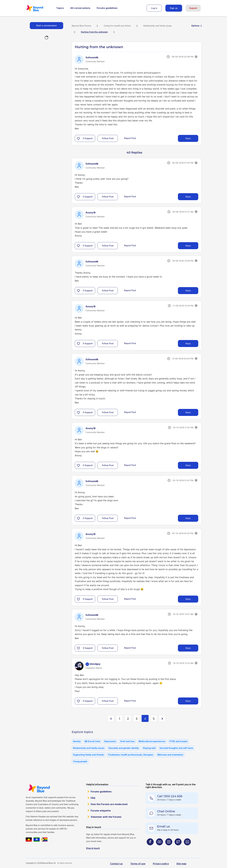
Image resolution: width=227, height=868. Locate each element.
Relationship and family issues (158, 26)
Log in (154, 8)
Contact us (116, 864)
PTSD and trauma (178, 741)
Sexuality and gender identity (124, 748)
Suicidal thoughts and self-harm (176, 748)
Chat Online (166, 811)
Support (193, 8)
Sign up (174, 8)
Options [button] (195, 26)
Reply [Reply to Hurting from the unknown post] (188, 138)
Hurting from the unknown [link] (94, 32)
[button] (78, 138)
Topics (60, 8)
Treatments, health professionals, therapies (131, 755)
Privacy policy (161, 864)
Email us (164, 826)
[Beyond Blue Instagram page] (169, 847)
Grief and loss (127, 741)
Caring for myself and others (117, 26)
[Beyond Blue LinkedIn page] (187, 847)
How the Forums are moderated (109, 804)
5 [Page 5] (154, 719)
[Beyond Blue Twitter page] (178, 847)
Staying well (149, 748)
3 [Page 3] (137, 719)
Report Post (130, 138)
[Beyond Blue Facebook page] (150, 847)
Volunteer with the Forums (106, 817)
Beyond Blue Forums (39, 8)
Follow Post (108, 138)
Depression (110, 741)
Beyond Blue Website (39, 788)
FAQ (93, 798)
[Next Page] (162, 718)
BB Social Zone (92, 741)
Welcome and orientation (170, 755)
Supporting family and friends (88, 755)
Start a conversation (46, 26)
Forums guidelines (107, 8)
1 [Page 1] (119, 719)
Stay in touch (93, 848)
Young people (80, 761)
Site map (181, 864)
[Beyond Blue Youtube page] (159, 847)
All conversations (80, 8)
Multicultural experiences (152, 741)
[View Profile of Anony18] (91, 213)
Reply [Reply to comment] (188, 197)
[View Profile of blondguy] (95, 664)
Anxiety (77, 741)
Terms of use (138, 864)
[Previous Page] (111, 718)
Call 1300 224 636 (170, 796)
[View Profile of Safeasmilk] (92, 57)
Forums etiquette (101, 811)
